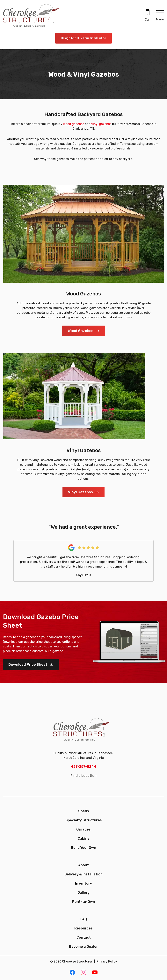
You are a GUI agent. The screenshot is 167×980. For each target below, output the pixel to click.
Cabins (83, 839)
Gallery (83, 893)
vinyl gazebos (101, 124)
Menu (160, 19)
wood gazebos (74, 124)
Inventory (83, 883)
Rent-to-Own (84, 902)
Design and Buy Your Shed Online (84, 38)
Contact (84, 937)
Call (148, 20)
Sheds (84, 811)
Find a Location (83, 776)
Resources (83, 928)
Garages (83, 829)
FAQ (84, 919)
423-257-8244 (84, 767)
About (83, 865)
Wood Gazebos (81, 331)
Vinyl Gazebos (81, 492)
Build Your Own (84, 848)
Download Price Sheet (28, 664)
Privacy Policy (107, 961)
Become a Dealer (83, 947)
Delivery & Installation (83, 874)
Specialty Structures (84, 820)
